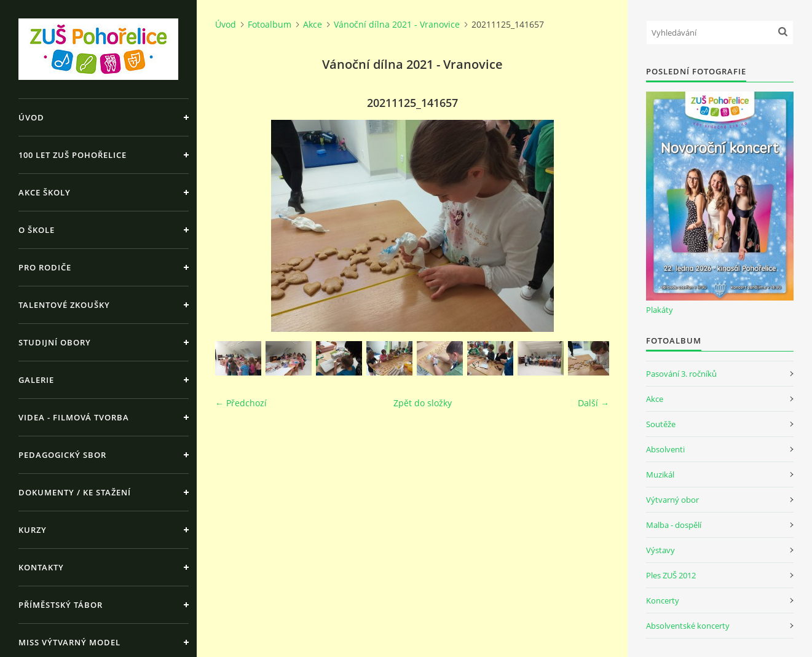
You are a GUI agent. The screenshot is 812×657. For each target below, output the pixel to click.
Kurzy (33, 530)
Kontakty (41, 567)
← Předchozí (241, 403)
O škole (37, 230)
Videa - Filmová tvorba (74, 417)
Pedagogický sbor (62, 455)
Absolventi (665, 449)
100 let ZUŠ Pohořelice (73, 155)
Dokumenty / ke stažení (75, 492)
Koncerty (663, 600)
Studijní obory (55, 342)
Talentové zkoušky (64, 305)
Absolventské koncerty (688, 626)
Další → (593, 403)
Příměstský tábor (61, 605)
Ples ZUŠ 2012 (671, 575)
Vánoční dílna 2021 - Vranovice (397, 24)
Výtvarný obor (672, 500)
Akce (313, 24)
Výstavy (660, 550)
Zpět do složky (423, 403)
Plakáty (660, 310)
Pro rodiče (45, 267)
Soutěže (661, 424)
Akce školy (45, 192)
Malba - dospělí (674, 525)
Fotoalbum (270, 24)
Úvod (31, 117)
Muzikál (660, 474)
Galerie (36, 380)
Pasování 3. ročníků (681, 374)
